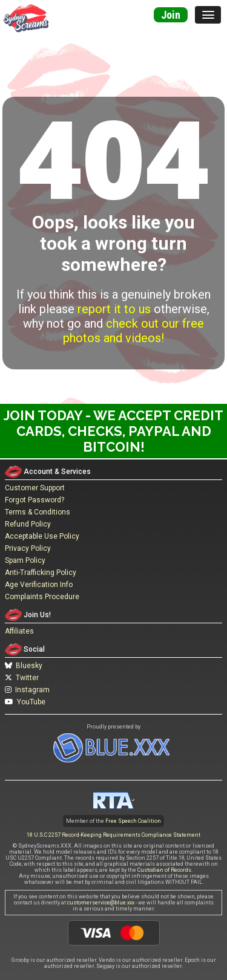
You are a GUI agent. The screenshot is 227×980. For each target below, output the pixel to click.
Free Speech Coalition (133, 821)
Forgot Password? (35, 500)
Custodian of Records (164, 870)
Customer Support (35, 488)
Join (171, 15)
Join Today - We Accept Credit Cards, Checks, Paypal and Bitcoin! (113, 431)
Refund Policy (28, 524)
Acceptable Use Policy (42, 536)
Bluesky (24, 666)
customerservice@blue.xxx (101, 903)
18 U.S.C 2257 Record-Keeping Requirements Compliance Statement (113, 835)
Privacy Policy (28, 548)
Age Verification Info (39, 585)
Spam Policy (25, 560)
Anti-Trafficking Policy (41, 573)
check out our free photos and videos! (133, 331)
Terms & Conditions (38, 512)
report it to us (114, 309)
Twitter (22, 678)
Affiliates (19, 631)
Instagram (27, 690)
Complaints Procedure (42, 597)
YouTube (25, 702)
